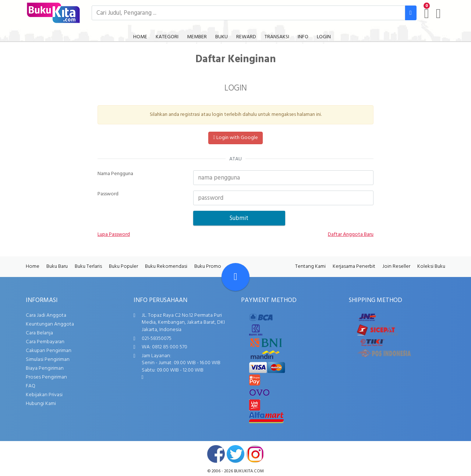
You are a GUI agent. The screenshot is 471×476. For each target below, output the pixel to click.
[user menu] (438, 14)
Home (33, 267)
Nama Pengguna (115, 174)
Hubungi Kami (41, 404)
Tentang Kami (310, 267)
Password (108, 194)
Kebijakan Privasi (44, 395)
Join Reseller (396, 267)
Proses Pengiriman (46, 377)
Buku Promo (208, 267)
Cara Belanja (39, 333)
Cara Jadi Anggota (46, 315)
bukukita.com (249, 471)
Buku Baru (57, 267)
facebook (216, 454)
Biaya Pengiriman (45, 368)
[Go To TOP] (235, 277)
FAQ (31, 386)
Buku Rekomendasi (166, 267)
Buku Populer (123, 267)
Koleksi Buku (431, 267)
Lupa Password (114, 235)
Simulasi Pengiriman (48, 360)
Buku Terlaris (88, 267)
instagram (255, 454)
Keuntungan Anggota (50, 324)
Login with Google (235, 138)
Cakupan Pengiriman (49, 351)
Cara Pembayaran (45, 342)
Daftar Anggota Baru (351, 235)
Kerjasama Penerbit (354, 267)
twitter (235, 454)
